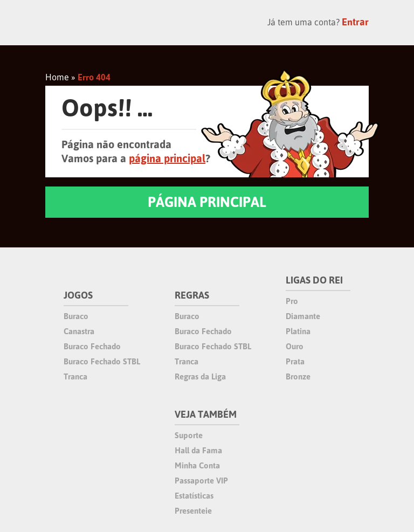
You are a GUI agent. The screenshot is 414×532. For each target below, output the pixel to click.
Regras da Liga (200, 376)
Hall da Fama (198, 450)
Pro (292, 301)
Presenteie (193, 511)
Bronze (298, 376)
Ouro (295, 346)
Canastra (79, 331)
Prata (295, 361)
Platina (298, 331)
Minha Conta (197, 465)
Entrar (355, 22)
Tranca (75, 376)
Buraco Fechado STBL (102, 361)
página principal (167, 158)
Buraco (76, 316)
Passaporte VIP (201, 481)
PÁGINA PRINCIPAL (207, 202)
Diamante (303, 316)
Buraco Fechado (92, 346)
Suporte (189, 435)
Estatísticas (194, 496)
